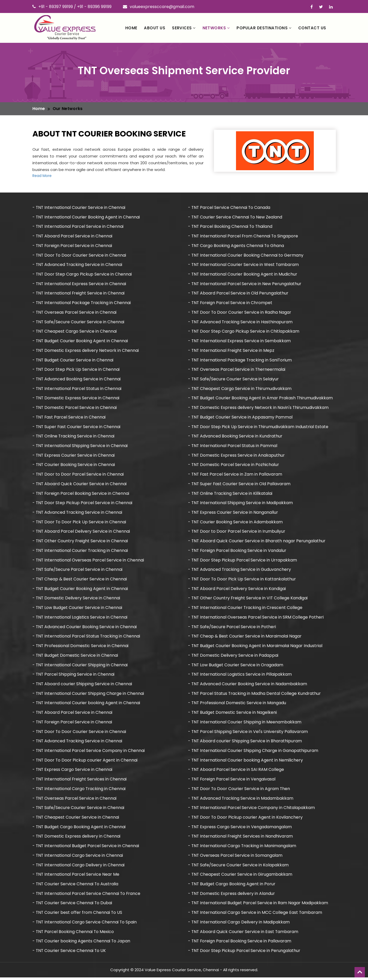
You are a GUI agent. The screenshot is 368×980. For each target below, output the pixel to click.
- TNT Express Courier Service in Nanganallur (233, 513)
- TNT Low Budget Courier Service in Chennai (78, 609)
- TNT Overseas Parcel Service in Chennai (75, 313)
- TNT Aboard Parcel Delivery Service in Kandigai (237, 590)
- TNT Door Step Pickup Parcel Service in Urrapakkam (243, 561)
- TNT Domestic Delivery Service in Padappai (233, 657)
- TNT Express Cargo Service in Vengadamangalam (240, 829)
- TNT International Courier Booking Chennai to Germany (246, 255)
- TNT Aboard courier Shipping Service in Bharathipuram (245, 743)
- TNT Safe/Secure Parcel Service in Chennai (78, 571)
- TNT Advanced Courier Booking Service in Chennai (85, 628)
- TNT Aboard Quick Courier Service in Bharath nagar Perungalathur (257, 542)
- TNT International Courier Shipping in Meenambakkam (245, 724)
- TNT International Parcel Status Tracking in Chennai (87, 638)
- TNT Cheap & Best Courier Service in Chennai (80, 580)
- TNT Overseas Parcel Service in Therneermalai (237, 370)
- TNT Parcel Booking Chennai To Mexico (74, 934)
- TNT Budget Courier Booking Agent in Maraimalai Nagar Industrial (255, 647)
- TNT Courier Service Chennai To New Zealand (235, 217)
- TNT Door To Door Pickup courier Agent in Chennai (85, 762)
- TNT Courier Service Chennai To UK (70, 953)
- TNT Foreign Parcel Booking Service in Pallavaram (240, 944)
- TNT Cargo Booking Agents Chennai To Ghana (236, 246)
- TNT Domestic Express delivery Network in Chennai (86, 351)
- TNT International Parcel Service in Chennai (78, 227)
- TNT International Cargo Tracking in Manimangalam (242, 848)
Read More (42, 176)
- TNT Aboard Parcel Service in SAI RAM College (236, 772)
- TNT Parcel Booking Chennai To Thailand (231, 227)
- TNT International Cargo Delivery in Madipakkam (239, 924)
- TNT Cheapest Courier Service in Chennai (76, 819)
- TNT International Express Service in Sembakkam (240, 341)
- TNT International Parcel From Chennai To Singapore (244, 236)
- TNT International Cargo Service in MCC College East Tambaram (255, 915)
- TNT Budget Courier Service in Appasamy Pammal (241, 418)
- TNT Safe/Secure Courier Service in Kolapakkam (239, 867)
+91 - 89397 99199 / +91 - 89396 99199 (72, 7)
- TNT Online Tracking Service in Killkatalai (231, 494)
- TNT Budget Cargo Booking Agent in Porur (232, 886)
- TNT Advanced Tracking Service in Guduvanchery (240, 571)
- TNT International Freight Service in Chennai (79, 294)
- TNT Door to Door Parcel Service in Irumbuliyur (237, 533)
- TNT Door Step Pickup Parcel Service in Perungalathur (244, 953)
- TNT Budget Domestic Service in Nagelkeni (233, 714)
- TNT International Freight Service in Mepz (232, 351)
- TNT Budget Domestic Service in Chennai (75, 657)
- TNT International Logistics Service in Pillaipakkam (240, 676)
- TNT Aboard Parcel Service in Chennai (73, 236)
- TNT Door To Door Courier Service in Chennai (80, 255)
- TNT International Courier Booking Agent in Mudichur (243, 274)
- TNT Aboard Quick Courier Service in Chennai (80, 485)
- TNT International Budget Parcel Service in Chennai (86, 848)
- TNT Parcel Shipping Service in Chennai (74, 676)
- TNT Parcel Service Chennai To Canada (230, 207)
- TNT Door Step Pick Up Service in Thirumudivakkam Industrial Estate (259, 427)
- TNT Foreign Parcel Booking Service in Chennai (81, 494)
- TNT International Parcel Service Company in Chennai (89, 752)
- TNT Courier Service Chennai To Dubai (73, 905)
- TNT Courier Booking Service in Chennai (74, 466)
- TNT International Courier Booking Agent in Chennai (86, 217)
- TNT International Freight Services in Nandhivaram (241, 838)
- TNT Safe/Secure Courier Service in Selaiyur (234, 379)
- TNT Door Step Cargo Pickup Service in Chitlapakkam (244, 332)
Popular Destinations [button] (264, 28)
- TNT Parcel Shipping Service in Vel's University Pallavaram (248, 733)
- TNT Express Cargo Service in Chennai (73, 772)
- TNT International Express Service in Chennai (79, 284)
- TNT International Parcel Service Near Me (76, 877)
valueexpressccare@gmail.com (159, 7)
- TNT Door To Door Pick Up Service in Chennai (80, 523)
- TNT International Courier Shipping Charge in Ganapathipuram (253, 752)
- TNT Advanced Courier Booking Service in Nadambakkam (248, 685)
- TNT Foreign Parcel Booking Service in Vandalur (238, 551)
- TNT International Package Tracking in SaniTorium (240, 361)
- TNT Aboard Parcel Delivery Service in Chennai (81, 533)
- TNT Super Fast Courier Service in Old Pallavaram (240, 485)
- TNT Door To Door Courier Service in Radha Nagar (240, 313)
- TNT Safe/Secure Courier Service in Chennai (79, 322)
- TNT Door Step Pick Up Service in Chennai (76, 370)
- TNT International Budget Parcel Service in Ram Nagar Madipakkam (258, 905)
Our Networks (68, 109)
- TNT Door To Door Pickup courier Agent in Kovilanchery (246, 819)
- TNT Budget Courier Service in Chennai (73, 361)
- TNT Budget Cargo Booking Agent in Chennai (79, 829)
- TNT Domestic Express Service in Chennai (76, 399)
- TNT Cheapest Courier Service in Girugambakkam (240, 877)
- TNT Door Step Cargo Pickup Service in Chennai (82, 274)
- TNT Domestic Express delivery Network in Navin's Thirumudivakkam (259, 408)
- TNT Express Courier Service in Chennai (74, 456)
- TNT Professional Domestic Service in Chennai (81, 647)
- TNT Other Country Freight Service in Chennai (81, 542)
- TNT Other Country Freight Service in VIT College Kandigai (248, 599)
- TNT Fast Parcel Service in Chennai (69, 418)
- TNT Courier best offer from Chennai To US (78, 915)
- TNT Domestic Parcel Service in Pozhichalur (234, 466)
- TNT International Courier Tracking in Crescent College (246, 609)
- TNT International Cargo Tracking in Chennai (79, 790)
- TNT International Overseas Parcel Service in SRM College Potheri (256, 618)
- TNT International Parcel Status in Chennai (77, 389)
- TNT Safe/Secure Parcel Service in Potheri (232, 628)
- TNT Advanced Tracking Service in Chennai (78, 265)
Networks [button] (216, 28)
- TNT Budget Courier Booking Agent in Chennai (80, 341)
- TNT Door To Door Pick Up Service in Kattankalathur (242, 580)
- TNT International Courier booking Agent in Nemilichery (246, 762)
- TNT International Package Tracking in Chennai (82, 303)
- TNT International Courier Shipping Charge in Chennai (88, 695)
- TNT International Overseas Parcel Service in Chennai (88, 561)
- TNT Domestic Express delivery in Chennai (77, 838)
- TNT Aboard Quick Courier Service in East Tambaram (244, 934)
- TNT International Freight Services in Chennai (80, 781)
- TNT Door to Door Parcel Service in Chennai (78, 475)
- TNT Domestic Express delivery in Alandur (232, 896)
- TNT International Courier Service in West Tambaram (244, 265)
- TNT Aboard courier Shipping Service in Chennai (82, 685)
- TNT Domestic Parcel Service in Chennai (75, 408)
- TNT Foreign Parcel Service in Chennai (73, 246)
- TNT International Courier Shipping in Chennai (80, 666)
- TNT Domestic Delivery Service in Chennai (77, 599)
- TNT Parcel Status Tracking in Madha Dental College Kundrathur (255, 695)
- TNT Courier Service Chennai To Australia (76, 886)
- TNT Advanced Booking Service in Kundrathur (235, 437)
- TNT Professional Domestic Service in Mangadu (237, 705)
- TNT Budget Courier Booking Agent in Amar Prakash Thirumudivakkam (261, 399)
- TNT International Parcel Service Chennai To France (87, 896)
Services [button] (184, 28)
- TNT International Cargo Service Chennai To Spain (85, 924)
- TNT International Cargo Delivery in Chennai (79, 867)
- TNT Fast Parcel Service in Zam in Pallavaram (235, 475)
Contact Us (312, 28)
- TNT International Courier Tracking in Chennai (81, 551)
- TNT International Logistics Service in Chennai (80, 618)
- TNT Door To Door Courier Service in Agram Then (239, 790)
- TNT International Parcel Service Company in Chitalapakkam (252, 810)
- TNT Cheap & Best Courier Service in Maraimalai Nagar (245, 638)
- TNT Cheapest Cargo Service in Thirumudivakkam (240, 389)
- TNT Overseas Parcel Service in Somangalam (235, 857)
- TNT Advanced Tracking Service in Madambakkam (241, 800)
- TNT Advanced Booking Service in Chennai (77, 379)
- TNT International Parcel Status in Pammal (233, 446)
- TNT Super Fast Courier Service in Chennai (77, 427)
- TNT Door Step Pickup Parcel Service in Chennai (83, 504)
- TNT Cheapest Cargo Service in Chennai (75, 332)
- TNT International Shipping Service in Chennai (80, 446)
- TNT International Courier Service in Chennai (79, 207)
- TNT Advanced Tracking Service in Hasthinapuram (241, 322)
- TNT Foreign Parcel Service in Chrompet (231, 303)
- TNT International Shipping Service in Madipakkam (241, 504)
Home (131, 28)
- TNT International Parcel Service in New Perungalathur (245, 284)
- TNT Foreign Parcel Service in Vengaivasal (232, 781)
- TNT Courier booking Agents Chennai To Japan (82, 944)
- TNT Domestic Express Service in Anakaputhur (237, 456)
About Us (155, 28)
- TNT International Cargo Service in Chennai (78, 857)
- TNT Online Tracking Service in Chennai (74, 437)
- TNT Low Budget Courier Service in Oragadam (236, 666)
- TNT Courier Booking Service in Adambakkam (236, 523)
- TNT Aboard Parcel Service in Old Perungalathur (238, 294)
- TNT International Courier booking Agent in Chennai (86, 705)
